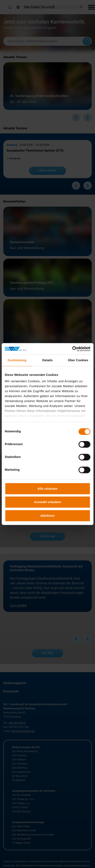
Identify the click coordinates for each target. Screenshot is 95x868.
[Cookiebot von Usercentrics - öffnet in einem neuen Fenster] (72, 349)
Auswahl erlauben (48, 502)
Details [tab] (48, 360)
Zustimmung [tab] (17, 360)
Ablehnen (47, 516)
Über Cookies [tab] (78, 360)
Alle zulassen (47, 489)
